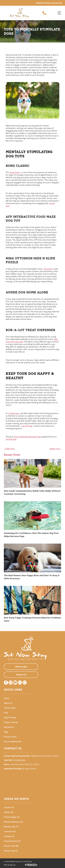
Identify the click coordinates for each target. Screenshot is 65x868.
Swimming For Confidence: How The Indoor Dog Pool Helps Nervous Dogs (31, 535)
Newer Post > (55, 449)
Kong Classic (15, 172)
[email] (20, 683)
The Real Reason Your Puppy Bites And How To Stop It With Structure (32, 577)
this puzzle (48, 269)
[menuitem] (32, 698)
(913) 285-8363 (19, 760)
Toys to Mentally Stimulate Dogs (27, 437)
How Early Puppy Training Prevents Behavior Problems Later (32, 619)
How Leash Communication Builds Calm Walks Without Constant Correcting (32, 492)
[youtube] (15, 683)
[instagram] (11, 683)
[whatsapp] (25, 683)
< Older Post (9, 449)
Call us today (27, 426)
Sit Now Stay (14, 413)
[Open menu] (59, 13)
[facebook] (6, 683)
